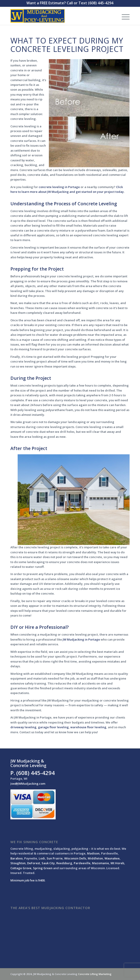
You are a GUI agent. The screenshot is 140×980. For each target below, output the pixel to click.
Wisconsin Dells (75, 858)
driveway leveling (23, 727)
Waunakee (112, 858)
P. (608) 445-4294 (33, 773)
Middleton (95, 858)
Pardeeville (82, 863)
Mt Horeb (117, 863)
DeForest (34, 863)
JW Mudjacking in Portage (81, 639)
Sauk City (48, 863)
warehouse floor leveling (88, 727)
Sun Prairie (55, 858)
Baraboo (17, 858)
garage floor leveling (53, 727)
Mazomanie (101, 863)
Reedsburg (64, 863)
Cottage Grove (21, 868)
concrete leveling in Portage (59, 187)
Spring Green (43, 868)
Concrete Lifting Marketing (95, 974)
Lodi (42, 858)
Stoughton (18, 863)
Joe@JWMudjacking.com (28, 784)
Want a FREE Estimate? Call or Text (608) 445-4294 (70, 3)
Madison (93, 853)
